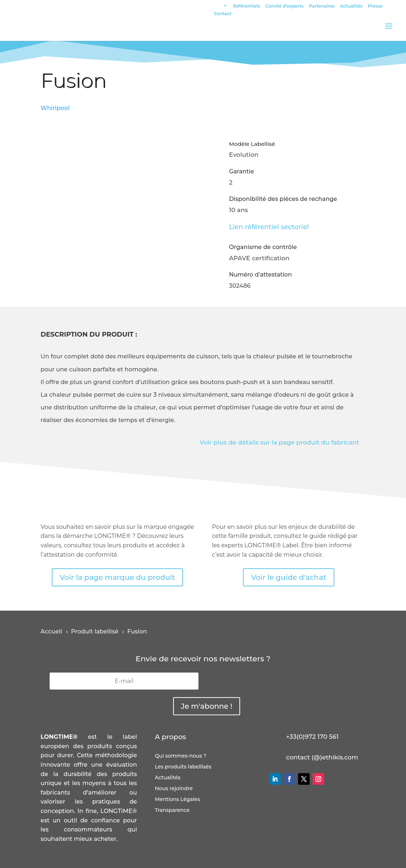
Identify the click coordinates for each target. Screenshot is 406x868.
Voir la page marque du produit (118, 577)
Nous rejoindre (174, 789)
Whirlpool (55, 108)
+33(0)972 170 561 (312, 737)
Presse (375, 6)
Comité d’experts (284, 6)
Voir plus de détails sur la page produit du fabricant (279, 442)
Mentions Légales (177, 800)
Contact (223, 14)
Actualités (351, 6)
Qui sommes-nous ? (180, 756)
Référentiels (247, 6)
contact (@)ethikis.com (322, 757)
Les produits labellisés (183, 767)
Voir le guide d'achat (288, 577)
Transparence (172, 810)
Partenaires (322, 6)
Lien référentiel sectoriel (269, 227)
